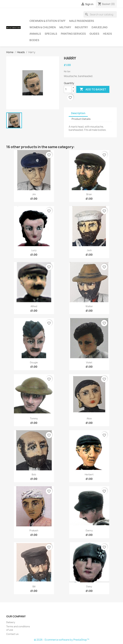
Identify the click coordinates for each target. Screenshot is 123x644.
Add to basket (93, 89)
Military (65, 27)
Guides (94, 34)
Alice (89, 418)
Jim (34, 194)
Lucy (34, 250)
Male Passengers (82, 21)
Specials (51, 34)
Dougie (34, 362)
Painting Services (73, 34)
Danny (89, 530)
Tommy (34, 418)
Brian (89, 194)
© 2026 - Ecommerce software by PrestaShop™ (62, 640)
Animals (35, 34)
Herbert (89, 474)
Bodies (34, 40)
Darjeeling (100, 27)
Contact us (12, 634)
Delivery (11, 622)
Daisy (89, 586)
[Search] (100, 14)
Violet (89, 362)
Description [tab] (78, 113)
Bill (34, 586)
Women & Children (43, 27)
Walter (89, 306)
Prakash (34, 530)
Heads (107, 34)
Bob (34, 474)
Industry (81, 27)
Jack (89, 250)
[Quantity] (68, 89)
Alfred (34, 306)
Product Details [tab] (81, 119)
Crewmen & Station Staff (47, 21)
